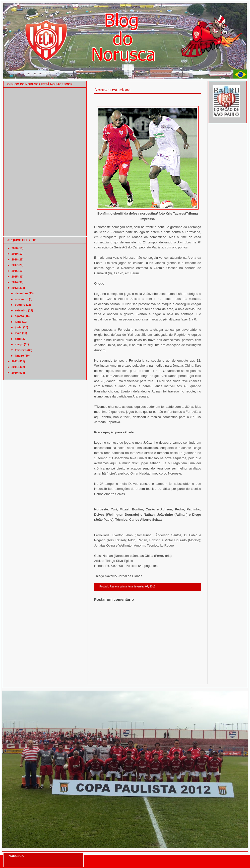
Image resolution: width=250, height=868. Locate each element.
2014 (15, 282)
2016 (15, 271)
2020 (15, 248)
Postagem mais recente (108, 678)
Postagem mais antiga (188, 678)
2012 (15, 361)
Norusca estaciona (112, 90)
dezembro (21, 293)
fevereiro (21, 350)
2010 (15, 373)
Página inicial (148, 678)
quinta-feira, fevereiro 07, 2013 (137, 587)
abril (18, 339)
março (19, 344)
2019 (15, 254)
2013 (15, 288)
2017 (15, 265)
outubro (20, 305)
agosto (19, 316)
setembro (21, 310)
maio (18, 333)
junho (19, 327)
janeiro (19, 356)
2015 (15, 277)
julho (18, 322)
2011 (15, 367)
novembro (21, 299)
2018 (15, 259)
